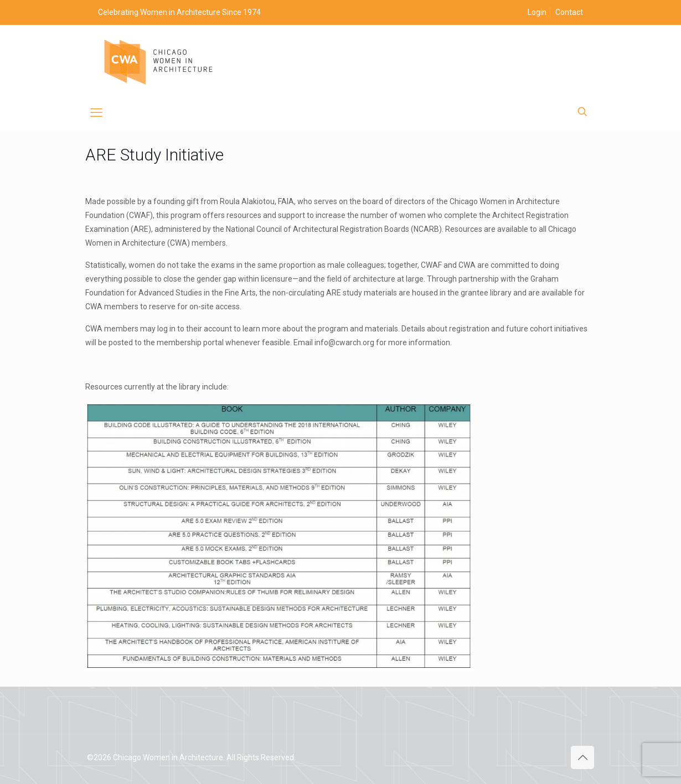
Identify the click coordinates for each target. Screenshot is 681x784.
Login (537, 12)
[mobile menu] (96, 113)
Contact (569, 12)
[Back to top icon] (582, 757)
